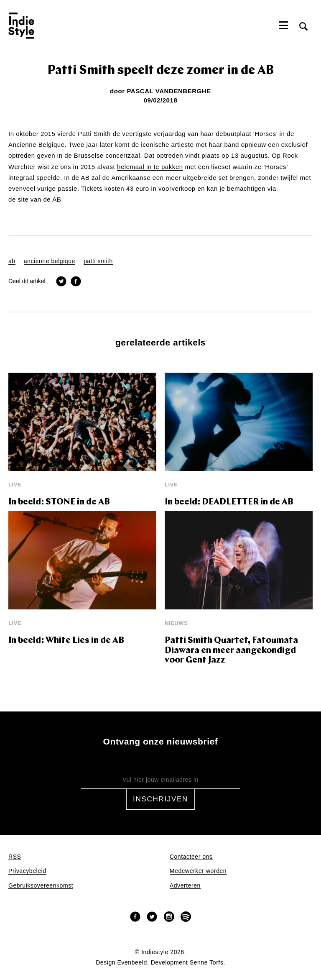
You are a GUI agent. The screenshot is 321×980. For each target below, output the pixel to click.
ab (12, 261)
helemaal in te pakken (150, 167)
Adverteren (185, 886)
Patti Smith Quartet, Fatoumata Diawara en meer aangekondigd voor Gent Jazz (231, 650)
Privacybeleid (27, 871)
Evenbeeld (132, 963)
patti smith (98, 261)
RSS (15, 857)
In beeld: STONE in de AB (59, 502)
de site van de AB (35, 200)
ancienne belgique (50, 261)
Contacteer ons (191, 857)
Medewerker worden (198, 871)
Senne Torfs (207, 963)
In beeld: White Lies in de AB (66, 641)
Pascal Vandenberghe (169, 91)
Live (15, 485)
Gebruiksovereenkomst (41, 886)
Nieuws (176, 623)
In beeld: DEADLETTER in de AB (229, 502)
